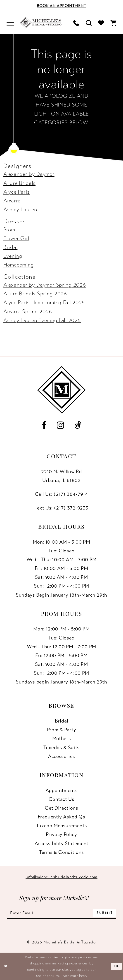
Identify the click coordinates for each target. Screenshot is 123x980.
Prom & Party (62, 730)
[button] (10, 23)
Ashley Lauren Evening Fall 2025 (42, 320)
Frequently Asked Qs (61, 817)
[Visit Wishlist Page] (101, 23)
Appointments (62, 790)
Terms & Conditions (61, 852)
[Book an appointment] (61, 6)
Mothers (62, 738)
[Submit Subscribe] (105, 913)
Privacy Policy (61, 834)
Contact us (61, 799)
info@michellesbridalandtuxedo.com (61, 877)
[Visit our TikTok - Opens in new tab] (78, 425)
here (83, 976)
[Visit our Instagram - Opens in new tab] (61, 425)
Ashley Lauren (20, 210)
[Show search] (89, 23)
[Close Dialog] (6, 966)
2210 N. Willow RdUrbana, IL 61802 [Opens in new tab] (61, 476)
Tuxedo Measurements (61, 826)
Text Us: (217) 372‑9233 (61, 508)
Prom (9, 230)
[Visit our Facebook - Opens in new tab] (44, 425)
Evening (13, 256)
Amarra (12, 201)
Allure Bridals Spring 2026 (35, 294)
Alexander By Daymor (29, 174)
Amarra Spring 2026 (28, 312)
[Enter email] (61, 913)
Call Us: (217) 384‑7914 (61, 494)
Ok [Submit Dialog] (117, 966)
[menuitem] (10, 23)
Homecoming (19, 265)
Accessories (61, 756)
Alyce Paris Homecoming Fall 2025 (44, 302)
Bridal (10, 247)
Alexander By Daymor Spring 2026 (45, 285)
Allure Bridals (19, 183)
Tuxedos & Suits (61, 747)
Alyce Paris (17, 192)
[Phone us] (76, 23)
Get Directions (61, 808)
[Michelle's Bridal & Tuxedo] (41, 23)
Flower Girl (16, 238)
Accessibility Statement (61, 843)
